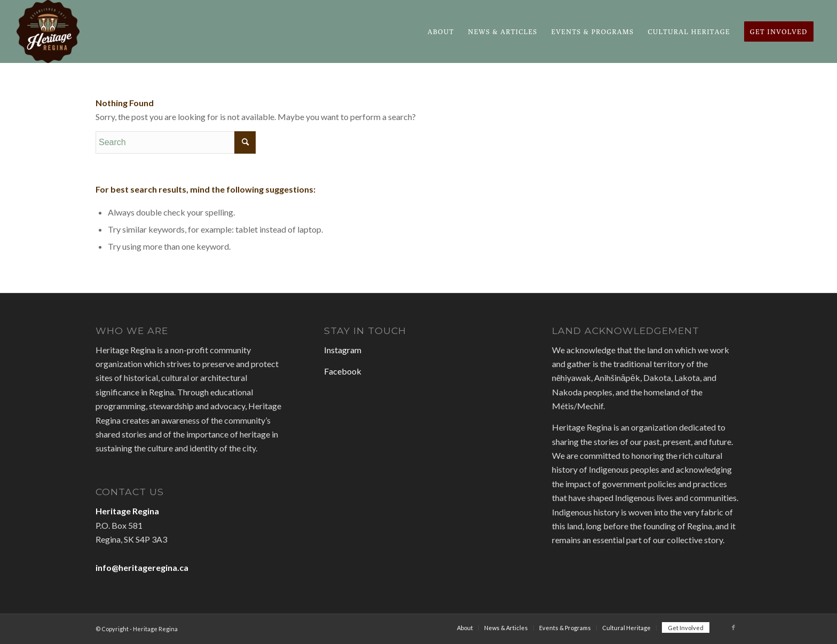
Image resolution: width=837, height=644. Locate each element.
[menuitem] (441, 31)
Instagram (343, 350)
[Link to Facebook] (733, 627)
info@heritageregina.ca (142, 567)
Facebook (343, 371)
